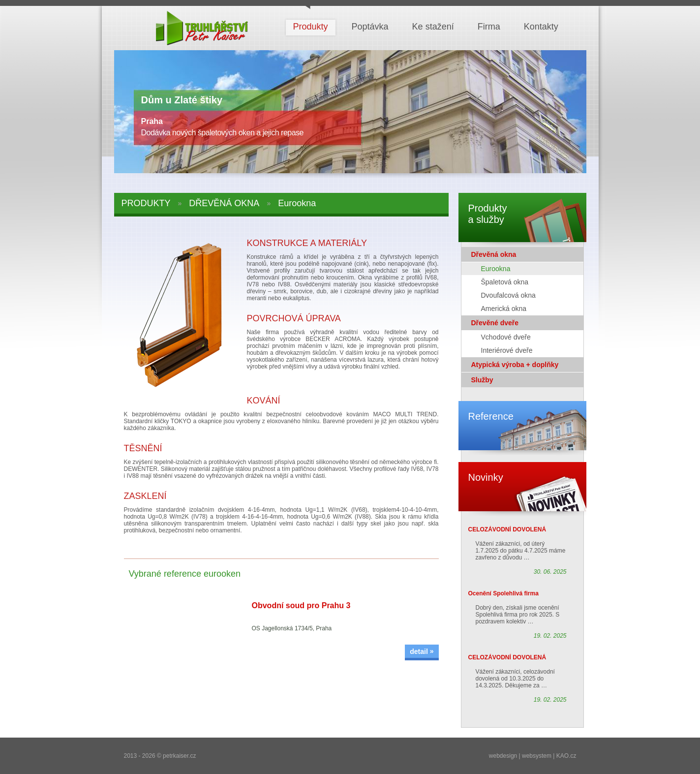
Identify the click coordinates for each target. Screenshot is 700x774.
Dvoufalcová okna (508, 295)
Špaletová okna (505, 282)
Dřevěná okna (494, 254)
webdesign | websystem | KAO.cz (533, 756)
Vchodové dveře (506, 337)
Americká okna (504, 309)
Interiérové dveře (507, 350)
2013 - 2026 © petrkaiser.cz (160, 756)
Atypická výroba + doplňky (515, 365)
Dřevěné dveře (495, 323)
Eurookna (496, 269)
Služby (482, 380)
